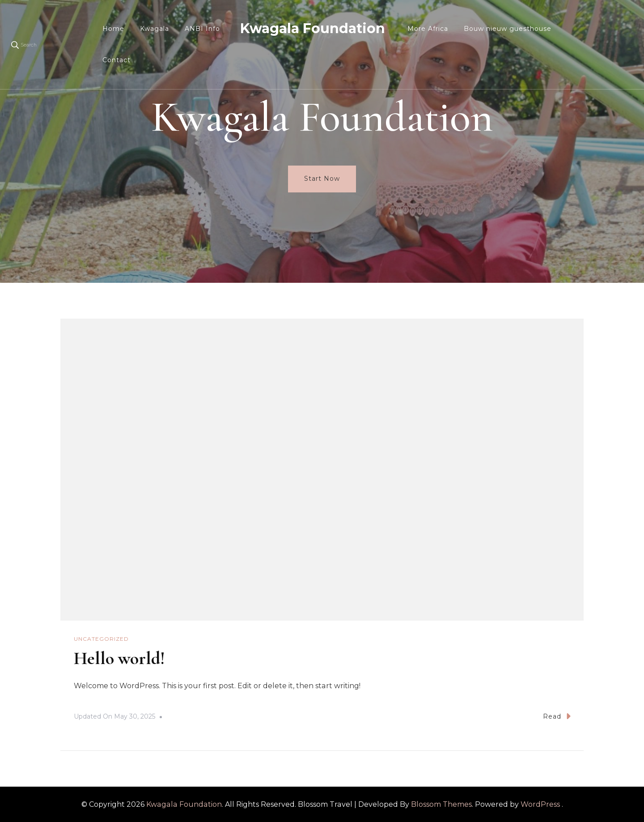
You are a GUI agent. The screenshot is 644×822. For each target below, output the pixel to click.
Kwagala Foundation (313, 28)
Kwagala (155, 29)
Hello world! (119, 658)
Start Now (322, 179)
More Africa (428, 29)
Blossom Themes (441, 804)
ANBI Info (202, 29)
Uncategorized (101, 639)
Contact (117, 60)
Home (113, 29)
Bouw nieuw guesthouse (508, 29)
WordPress (540, 804)
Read (557, 716)
